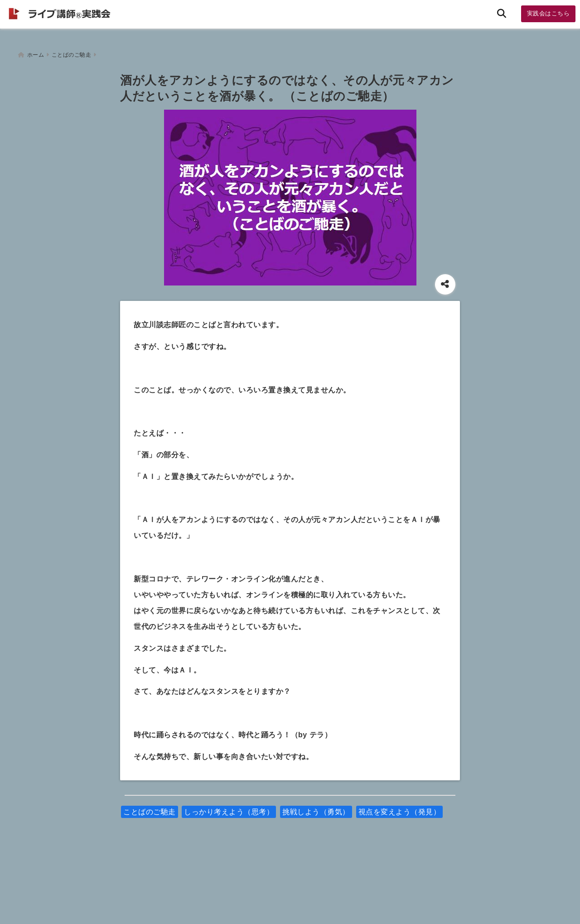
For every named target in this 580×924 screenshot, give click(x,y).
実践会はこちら (549, 13)
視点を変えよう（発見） (400, 807)
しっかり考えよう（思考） (229, 807)
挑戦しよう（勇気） (316, 807)
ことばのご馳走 (150, 807)
